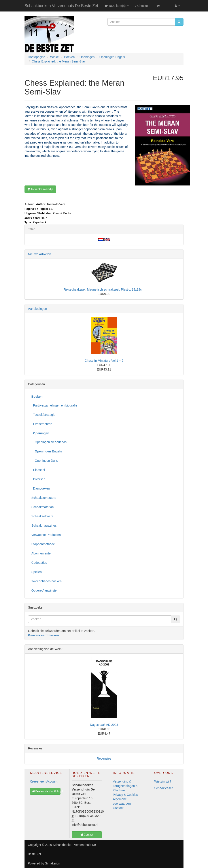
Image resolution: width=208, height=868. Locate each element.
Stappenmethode (43, 544)
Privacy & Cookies (125, 795)
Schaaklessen (164, 788)
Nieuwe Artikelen (40, 254)
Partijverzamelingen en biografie (54, 405)
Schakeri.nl (53, 863)
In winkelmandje (40, 189)
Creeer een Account (44, 781)
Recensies (104, 758)
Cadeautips (39, 563)
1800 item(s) (117, 6)
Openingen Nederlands (49, 442)
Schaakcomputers (44, 498)
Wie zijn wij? (163, 781)
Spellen (37, 572)
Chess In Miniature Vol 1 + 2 (104, 361)
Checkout (143, 6)
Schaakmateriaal (43, 507)
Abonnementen (42, 553)
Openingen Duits (45, 461)
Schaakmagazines (44, 526)
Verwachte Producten (46, 535)
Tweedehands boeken (46, 581)
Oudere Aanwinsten (45, 590)
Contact (118, 808)
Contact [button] (87, 835)
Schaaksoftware (42, 516)
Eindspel (38, 470)
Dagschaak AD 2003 (104, 725)
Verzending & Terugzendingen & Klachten (125, 786)
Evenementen (42, 424)
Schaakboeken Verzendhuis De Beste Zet (61, 6)
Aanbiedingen (38, 309)
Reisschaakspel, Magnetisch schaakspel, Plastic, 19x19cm (104, 289)
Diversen (38, 479)
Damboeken (41, 488)
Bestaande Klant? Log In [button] (46, 791)
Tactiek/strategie (43, 415)
